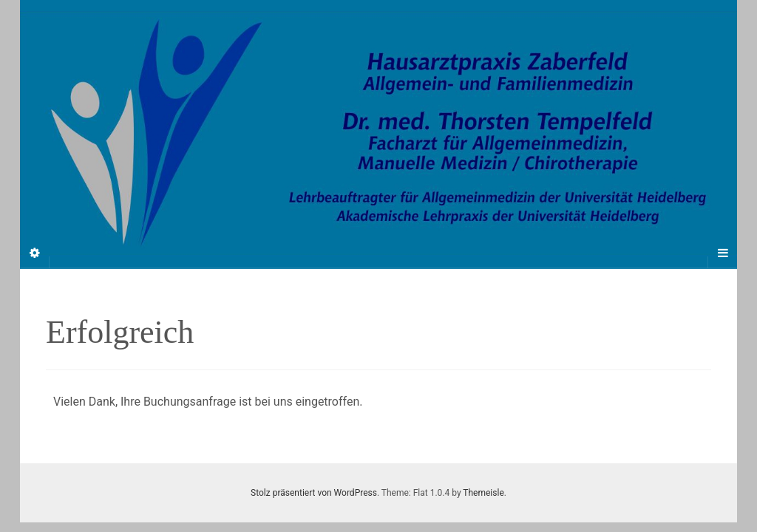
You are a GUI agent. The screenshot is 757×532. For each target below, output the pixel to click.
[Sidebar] (35, 253)
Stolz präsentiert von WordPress (314, 493)
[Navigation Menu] (722, 253)
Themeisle (483, 493)
